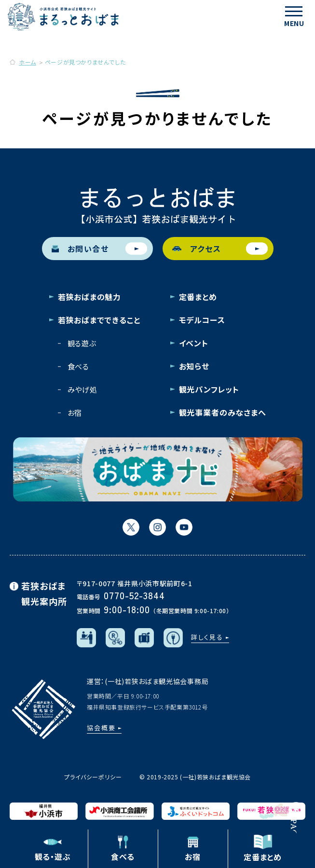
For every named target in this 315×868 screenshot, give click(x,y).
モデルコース (202, 320)
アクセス (220, 249)
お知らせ (194, 366)
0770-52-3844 (134, 595)
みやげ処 (82, 389)
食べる (78, 366)
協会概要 (101, 728)
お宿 (75, 413)
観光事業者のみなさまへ (223, 412)
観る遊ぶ (82, 343)
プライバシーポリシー (93, 777)
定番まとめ (198, 297)
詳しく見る (207, 637)
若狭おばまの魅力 (89, 297)
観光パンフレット (209, 389)
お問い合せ (99, 249)
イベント (194, 343)
